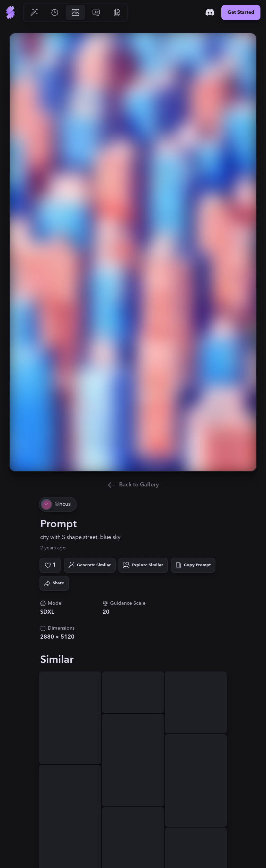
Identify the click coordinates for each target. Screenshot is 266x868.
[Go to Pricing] (96, 12)
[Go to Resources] (117, 12)
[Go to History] (55, 12)
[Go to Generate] (34, 12)
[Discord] (210, 12)
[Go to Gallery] (76, 12)
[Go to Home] (10, 12)
